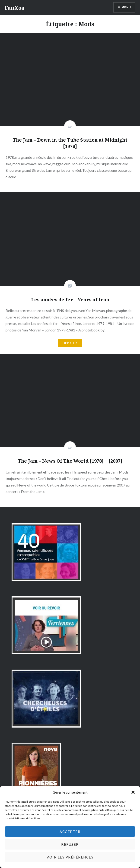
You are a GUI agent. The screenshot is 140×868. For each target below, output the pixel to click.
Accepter (70, 832)
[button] (133, 792)
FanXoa (14, 8)
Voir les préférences (70, 857)
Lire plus (70, 343)
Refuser (70, 844)
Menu (126, 7)
